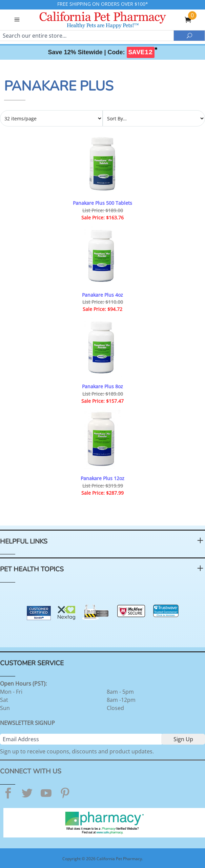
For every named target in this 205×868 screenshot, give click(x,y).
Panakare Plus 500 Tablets (102, 203)
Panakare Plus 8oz (102, 386)
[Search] (87, 36)
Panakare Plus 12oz (102, 478)
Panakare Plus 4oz (102, 295)
